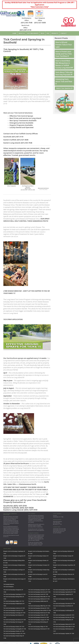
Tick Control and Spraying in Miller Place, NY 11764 (39, 606)
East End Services (33, 33)
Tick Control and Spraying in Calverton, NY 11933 (14, 608)
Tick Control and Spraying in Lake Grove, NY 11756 (39, 592)
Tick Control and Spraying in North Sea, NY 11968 (39, 613)
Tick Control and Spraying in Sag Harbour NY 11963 (64, 592)
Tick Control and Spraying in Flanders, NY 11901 (14, 631)
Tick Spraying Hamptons (9, 584)
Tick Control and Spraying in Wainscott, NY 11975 (64, 624)
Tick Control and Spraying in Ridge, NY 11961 (38, 627)
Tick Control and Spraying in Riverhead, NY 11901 (39, 629)
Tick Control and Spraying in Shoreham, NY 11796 (64, 604)
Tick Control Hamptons (8, 587)
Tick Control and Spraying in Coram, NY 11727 (13, 610)
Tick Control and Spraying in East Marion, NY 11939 (15, 620)
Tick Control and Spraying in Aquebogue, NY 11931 (14, 594)
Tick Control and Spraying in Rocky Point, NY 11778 (64, 590)
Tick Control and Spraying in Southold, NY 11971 (64, 615)
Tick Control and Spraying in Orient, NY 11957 (38, 615)
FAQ (48, 33)
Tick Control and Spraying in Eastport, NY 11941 (14, 627)
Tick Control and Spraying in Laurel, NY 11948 (38, 594)
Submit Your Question (64, 88)
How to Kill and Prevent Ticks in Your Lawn (64, 45)
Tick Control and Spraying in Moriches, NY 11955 (64, 617)
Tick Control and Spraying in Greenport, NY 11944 (14, 634)
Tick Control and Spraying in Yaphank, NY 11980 (64, 634)
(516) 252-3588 (32, 190)
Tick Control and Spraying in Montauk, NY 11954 (39, 608)
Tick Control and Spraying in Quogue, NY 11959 (39, 620)
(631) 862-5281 (24, 190)
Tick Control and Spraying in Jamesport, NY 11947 (39, 590)
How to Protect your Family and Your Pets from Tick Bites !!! (64, 54)
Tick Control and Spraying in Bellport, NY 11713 (14, 601)
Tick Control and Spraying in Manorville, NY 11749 (39, 597)
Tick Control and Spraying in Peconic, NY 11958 (38, 617)
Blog (43, 33)
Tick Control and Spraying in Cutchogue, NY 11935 (14, 613)
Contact (64, 33)
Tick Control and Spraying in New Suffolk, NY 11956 (39, 610)
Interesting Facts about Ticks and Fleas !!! (64, 81)
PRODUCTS (55, 33)
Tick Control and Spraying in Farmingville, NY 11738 (15, 629)
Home (14, 33)
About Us (22, 33)
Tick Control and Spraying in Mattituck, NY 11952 (39, 599)
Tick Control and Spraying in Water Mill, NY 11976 (64, 627)
